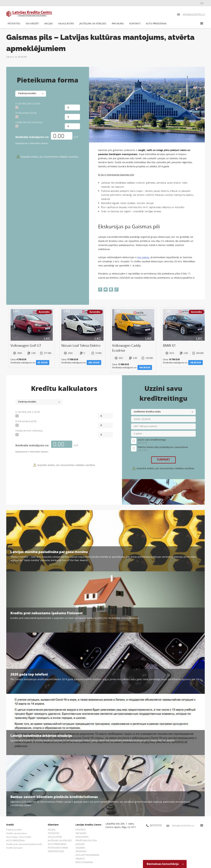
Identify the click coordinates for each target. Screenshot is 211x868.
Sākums (10, 57)
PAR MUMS (118, 23)
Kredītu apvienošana (16, 833)
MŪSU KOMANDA (84, 862)
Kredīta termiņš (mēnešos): (29, 122)
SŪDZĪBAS (80, 848)
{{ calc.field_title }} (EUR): (28, 103)
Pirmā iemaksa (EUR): (26, 113)
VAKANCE (80, 859)
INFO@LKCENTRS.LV (180, 826)
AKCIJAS (49, 23)
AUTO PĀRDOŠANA (156, 23)
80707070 (154, 825)
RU (202, 3)
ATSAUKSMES (82, 837)
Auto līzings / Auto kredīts (19, 837)
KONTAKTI (135, 23)
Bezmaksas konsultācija (165, 864)
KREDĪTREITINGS (56, 851)
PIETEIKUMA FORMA (58, 848)
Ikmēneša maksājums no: (32, 137)
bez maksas (143, 257)
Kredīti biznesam (14, 848)
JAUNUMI (22, 57)
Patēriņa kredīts (14, 830)
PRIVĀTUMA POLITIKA (86, 841)
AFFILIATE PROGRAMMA (87, 855)
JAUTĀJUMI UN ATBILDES (93, 23)
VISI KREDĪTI (32, 23)
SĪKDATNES (81, 851)
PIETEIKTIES (14, 23)
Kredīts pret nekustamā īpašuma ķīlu (24, 844)
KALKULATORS (66, 23)
